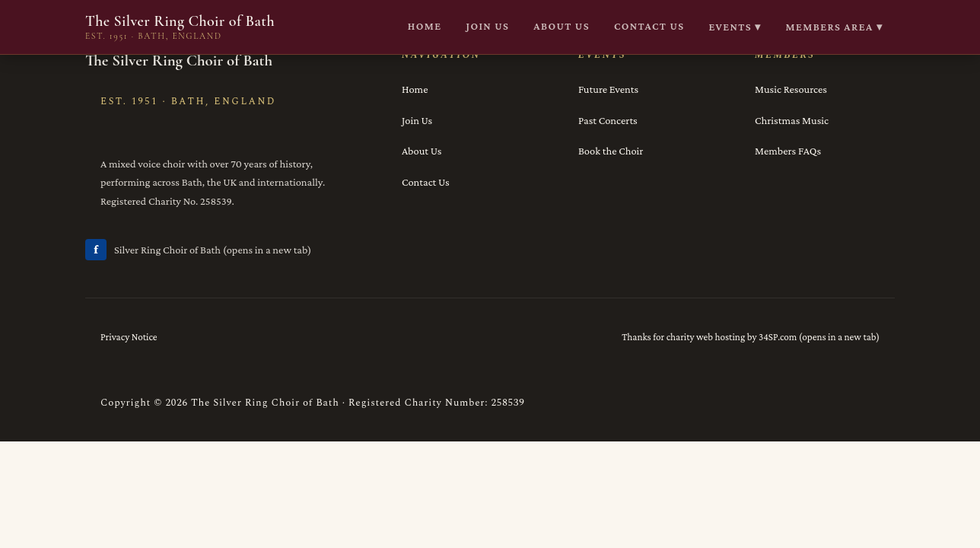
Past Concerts (608, 120)
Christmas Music (792, 120)
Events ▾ (735, 27)
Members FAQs (788, 151)
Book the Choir (611, 151)
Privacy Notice (129, 337)
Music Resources (791, 89)
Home (415, 89)
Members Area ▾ (834, 27)
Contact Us (426, 182)
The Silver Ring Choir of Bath (180, 27)
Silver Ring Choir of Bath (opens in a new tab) (198, 250)
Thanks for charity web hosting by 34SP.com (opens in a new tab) (751, 337)
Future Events (608, 89)
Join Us (417, 120)
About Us (422, 151)
